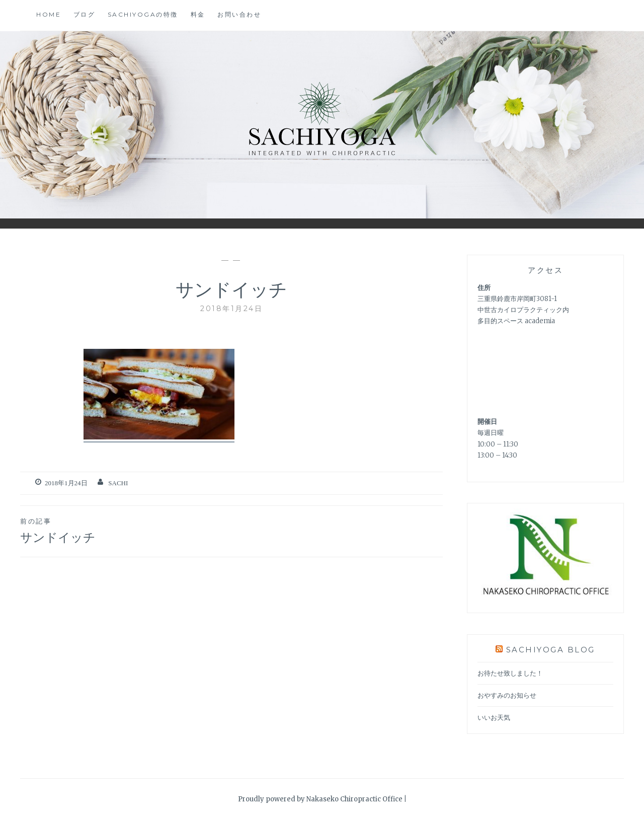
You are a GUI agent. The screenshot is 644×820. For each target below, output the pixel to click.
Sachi (118, 483)
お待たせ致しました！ (510, 673)
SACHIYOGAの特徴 (143, 14)
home (49, 14)
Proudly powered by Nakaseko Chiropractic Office (320, 799)
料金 (198, 14)
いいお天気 (494, 718)
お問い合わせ (239, 14)
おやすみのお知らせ (507, 695)
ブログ (85, 14)
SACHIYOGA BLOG (551, 650)
